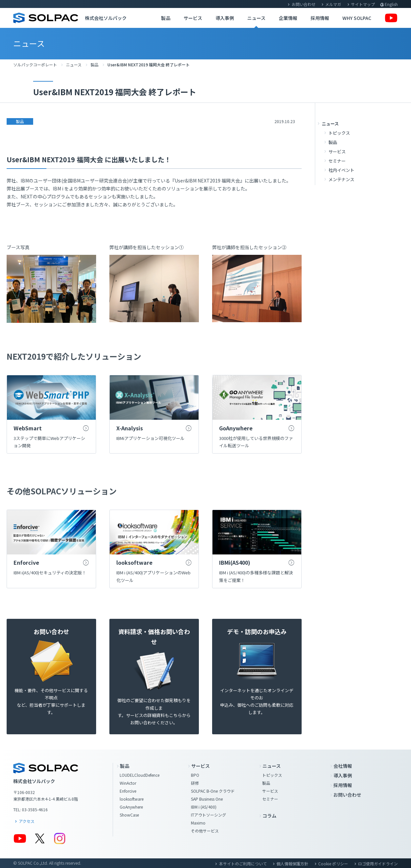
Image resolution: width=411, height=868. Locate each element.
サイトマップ (363, 4)
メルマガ (333, 4)
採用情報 (320, 18)
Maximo (198, 823)
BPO (195, 775)
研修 (195, 783)
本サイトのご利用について (243, 864)
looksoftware (132, 799)
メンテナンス (341, 179)
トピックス (339, 133)
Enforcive (128, 791)
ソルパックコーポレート (35, 65)
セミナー (337, 161)
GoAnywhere (131, 807)
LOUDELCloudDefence (140, 775)
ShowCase (129, 815)
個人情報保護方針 (292, 864)
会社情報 (343, 766)
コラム (269, 816)
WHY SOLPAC (357, 18)
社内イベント (341, 170)
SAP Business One (207, 799)
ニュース (256, 18)
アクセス (27, 821)
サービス (193, 18)
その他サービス (205, 831)
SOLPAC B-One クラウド (213, 791)
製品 (166, 18)
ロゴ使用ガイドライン (378, 864)
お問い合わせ (304, 4)
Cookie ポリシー (333, 864)
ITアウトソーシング (208, 815)
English (391, 4)
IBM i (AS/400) (204, 807)
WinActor (128, 783)
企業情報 (288, 18)
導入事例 (225, 18)
